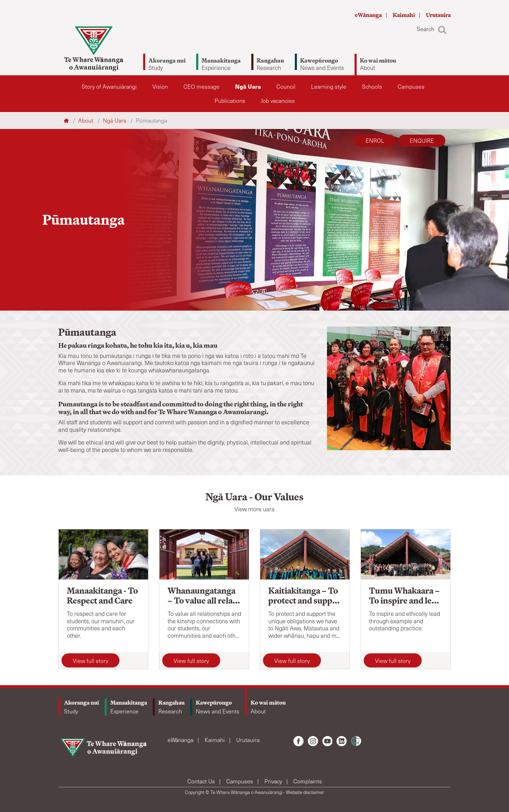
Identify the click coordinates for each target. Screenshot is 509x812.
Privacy (274, 781)
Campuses (411, 86)
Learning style (329, 86)
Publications (230, 101)
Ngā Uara (248, 86)
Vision (160, 86)
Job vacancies (278, 101)
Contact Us (202, 781)
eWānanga (369, 15)
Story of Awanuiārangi (109, 86)
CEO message (201, 86)
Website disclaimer (305, 792)
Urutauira (438, 15)
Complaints (308, 781)
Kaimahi (404, 15)
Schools (372, 86)
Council (286, 86)
